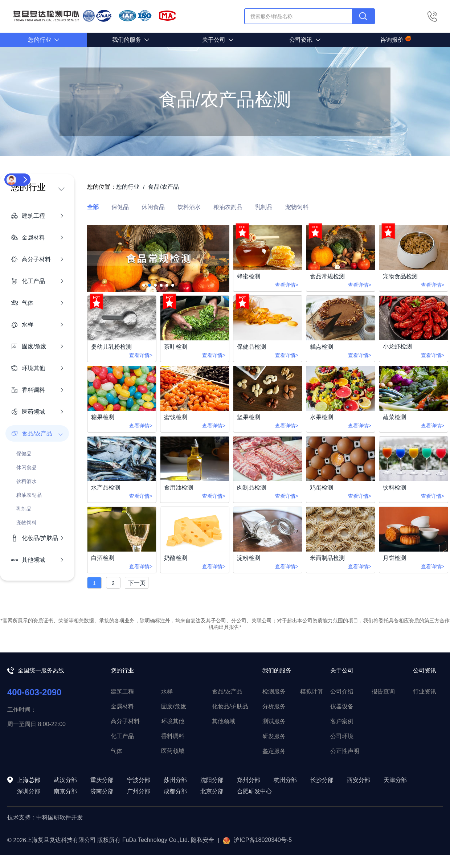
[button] (144, 285)
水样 (167, 691)
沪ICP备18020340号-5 (257, 840)
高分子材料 (125, 721)
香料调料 (173, 736)
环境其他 (173, 721)
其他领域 (224, 721)
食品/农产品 (227, 691)
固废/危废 (173, 706)
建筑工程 (122, 691)
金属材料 (122, 706)
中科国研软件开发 (60, 817)
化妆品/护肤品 (230, 706)
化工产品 (122, 736)
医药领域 (173, 751)
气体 (116, 751)
